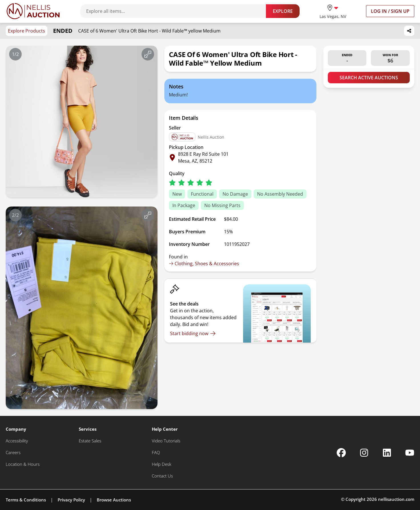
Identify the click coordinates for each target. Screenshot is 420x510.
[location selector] (333, 11)
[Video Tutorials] (166, 441)
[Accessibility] (17, 441)
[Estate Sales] (90, 441)
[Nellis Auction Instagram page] (364, 453)
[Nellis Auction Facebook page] (341, 453)
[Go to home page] (33, 11)
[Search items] (176, 11)
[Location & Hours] (23, 464)
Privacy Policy (71, 500)
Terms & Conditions (26, 500)
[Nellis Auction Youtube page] (410, 453)
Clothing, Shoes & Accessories (204, 264)
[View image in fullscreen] (148, 54)
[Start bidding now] (193, 333)
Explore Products (27, 31)
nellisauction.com (396, 499)
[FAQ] (156, 453)
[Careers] (13, 453)
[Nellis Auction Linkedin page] (387, 453)
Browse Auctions (114, 500)
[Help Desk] (161, 464)
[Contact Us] (162, 476)
